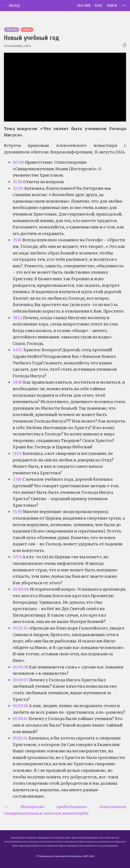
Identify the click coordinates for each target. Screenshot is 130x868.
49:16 (17, 382)
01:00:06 (21, 589)
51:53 (17, 453)
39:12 (17, 318)
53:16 (17, 479)
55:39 (17, 512)
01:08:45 (20, 719)
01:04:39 (20, 667)
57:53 (17, 557)
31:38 (17, 182)
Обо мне (84, 6)
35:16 (17, 240)
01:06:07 (21, 680)
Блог (99, 6)
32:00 (18, 188)
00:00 (18, 162)
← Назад (12, 6)
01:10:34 (20, 738)
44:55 (18, 350)
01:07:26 (20, 706)
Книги (112, 6)
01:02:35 (20, 628)
